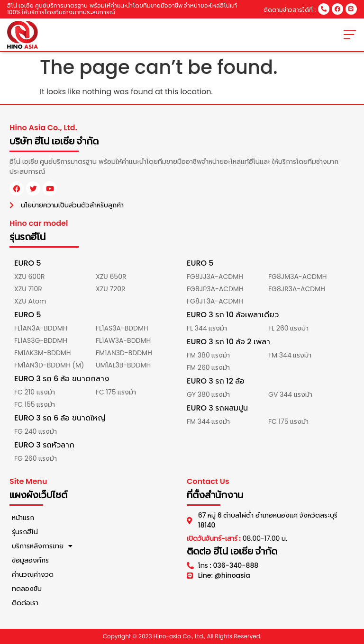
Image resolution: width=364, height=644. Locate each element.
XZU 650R (111, 277)
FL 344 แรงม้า (207, 328)
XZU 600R (29, 277)
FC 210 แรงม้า (35, 392)
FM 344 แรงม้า (290, 355)
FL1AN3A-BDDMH (41, 328)
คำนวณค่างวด (33, 574)
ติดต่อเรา (25, 603)
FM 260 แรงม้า (208, 367)
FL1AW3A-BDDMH (123, 340)
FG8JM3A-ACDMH (298, 277)
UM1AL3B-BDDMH (123, 365)
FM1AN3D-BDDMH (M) (49, 365)
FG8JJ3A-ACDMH (215, 277)
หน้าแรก (23, 518)
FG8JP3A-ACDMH (215, 289)
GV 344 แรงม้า (290, 394)
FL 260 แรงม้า (288, 328)
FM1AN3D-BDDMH (124, 353)
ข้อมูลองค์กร (30, 560)
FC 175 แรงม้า (116, 392)
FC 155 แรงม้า (35, 404)
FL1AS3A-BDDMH (122, 328)
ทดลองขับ (27, 589)
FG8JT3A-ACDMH (215, 301)
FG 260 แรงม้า (36, 458)
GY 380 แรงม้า (208, 394)
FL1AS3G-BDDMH (41, 340)
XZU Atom (30, 301)
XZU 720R (110, 289)
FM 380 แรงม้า (208, 355)
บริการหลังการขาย (42, 546)
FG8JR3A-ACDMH (297, 289)
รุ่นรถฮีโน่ (25, 532)
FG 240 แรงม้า (36, 431)
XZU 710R (28, 289)
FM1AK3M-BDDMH (43, 353)
